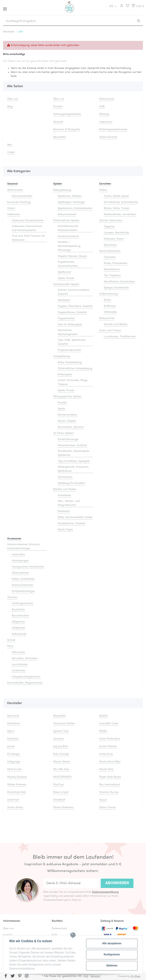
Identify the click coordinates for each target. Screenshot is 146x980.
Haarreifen (18, 555)
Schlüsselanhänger (23, 591)
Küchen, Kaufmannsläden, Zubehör (74, 292)
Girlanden (110, 257)
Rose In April (61, 792)
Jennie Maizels (108, 746)
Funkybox (13, 739)
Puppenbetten (66, 318)
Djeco (11, 731)
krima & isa (106, 754)
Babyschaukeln (67, 214)
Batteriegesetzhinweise (113, 130)
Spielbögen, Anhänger (71, 202)
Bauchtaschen (20, 616)
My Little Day (61, 769)
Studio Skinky (15, 808)
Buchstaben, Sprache (71, 427)
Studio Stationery (63, 808)
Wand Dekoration (110, 251)
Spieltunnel (64, 272)
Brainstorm (14, 724)
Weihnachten (15, 190)
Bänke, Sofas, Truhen (117, 208)
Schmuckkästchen (23, 585)
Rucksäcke (18, 610)
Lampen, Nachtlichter (117, 233)
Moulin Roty (106, 769)
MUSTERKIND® (62, 777)
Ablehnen (112, 965)
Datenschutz (107, 99)
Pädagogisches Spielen (67, 397)
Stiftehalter (110, 312)
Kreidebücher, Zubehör (72, 524)
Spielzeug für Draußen (71, 483)
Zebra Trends (107, 808)
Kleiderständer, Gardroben (120, 214)
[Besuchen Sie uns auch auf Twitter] (13, 976)
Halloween (14, 214)
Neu (10, 145)
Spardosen (110, 245)
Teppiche (109, 227)
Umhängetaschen (23, 603)
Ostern (11, 208)
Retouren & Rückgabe (67, 130)
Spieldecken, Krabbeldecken (75, 208)
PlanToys (58, 785)
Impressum (106, 122)
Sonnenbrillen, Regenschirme (25, 683)
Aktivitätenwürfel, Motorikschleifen (68, 228)
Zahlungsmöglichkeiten (67, 114)
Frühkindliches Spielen (66, 221)
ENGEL (103, 731)
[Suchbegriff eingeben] (69, 21)
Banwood (13, 716)
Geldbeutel (18, 628)
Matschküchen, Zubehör (72, 445)
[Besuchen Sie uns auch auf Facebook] (6, 976)
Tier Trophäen (112, 276)
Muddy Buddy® (17, 777)
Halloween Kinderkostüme (28, 221)
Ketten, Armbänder (23, 579)
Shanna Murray (109, 792)
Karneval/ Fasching (19, 202)
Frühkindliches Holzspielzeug (75, 369)
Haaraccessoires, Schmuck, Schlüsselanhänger (24, 547)
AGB (102, 107)
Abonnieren (117, 883)
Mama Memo (62, 762)
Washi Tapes (65, 530)
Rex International (109, 785)
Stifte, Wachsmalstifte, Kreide (75, 517)
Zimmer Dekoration (111, 221)
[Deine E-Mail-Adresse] (71, 883)
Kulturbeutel (19, 634)
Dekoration (18, 652)
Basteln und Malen (65, 489)
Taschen (12, 597)
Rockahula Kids (17, 792)
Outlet (11, 152)
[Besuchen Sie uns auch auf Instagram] (27, 976)
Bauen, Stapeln (67, 421)
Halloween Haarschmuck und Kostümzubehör (27, 228)
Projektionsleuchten (69, 350)
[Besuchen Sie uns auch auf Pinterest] (20, 976)
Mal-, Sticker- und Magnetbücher (69, 503)
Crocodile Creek (109, 724)
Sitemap (104, 114)
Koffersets (110, 306)
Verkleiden (64, 300)
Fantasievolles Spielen (66, 284)
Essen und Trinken (110, 331)
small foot (13, 800)
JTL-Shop (135, 976)
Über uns (13, 99)
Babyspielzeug (62, 190)
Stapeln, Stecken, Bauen (72, 256)
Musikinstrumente (68, 236)
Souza (103, 800)
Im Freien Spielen (63, 433)
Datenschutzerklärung (105, 892)
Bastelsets (64, 511)
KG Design (13, 754)
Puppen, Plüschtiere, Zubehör (75, 306)
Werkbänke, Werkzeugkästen (68, 332)
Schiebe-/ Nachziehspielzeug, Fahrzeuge (69, 246)
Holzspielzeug (62, 356)
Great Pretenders (110, 739)
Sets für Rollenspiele (70, 325)
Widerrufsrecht (108, 137)
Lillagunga (14, 762)
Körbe (107, 300)
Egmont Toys (61, 731)
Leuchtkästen (20, 665)
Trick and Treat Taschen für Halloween (28, 238)
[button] (121, 6)
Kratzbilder (64, 495)
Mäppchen (18, 622)
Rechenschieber (67, 415)
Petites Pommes (17, 785)
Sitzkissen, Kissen (114, 239)
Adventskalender (22, 196)
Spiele (61, 409)
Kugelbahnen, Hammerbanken (68, 264)
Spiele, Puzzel (66, 278)
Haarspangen (20, 561)
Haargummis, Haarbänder (28, 567)
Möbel (103, 190)
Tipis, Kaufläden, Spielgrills (74, 461)
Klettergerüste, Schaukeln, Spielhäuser (73, 469)
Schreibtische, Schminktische (121, 202)
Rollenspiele (65, 375)
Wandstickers (112, 269)
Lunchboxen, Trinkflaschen (120, 337)
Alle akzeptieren (112, 943)
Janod (11, 746)
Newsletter (60, 137)
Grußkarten (19, 671)
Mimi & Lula (14, 769)
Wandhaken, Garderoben (119, 282)
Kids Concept (61, 754)
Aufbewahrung (108, 294)
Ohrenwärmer (20, 573)
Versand (58, 122)
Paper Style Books (110, 777)
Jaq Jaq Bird (60, 746)
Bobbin (104, 716)
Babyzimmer (107, 318)
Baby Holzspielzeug (70, 362)
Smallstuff (59, 800)
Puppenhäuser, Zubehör (72, 312)
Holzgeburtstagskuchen (26, 677)
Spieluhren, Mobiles (70, 196)
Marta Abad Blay (110, 762)
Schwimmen (65, 477)
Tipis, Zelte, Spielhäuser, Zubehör (72, 342)
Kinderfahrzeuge (68, 439)
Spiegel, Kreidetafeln (116, 288)
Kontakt (58, 107)
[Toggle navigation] (5, 8)
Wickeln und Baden (116, 324)
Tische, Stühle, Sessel (116, 196)
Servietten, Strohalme (25, 658)
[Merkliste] (127, 6)
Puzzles (62, 403)
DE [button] (111, 6)
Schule (11, 640)
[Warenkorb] (138, 6)
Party (10, 646)
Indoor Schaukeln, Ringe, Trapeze (73, 382)
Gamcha (58, 739)
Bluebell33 (59, 716)
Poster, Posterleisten (116, 263)
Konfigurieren (112, 954)
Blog (10, 107)
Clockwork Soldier (64, 724)
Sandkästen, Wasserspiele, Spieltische (74, 453)
